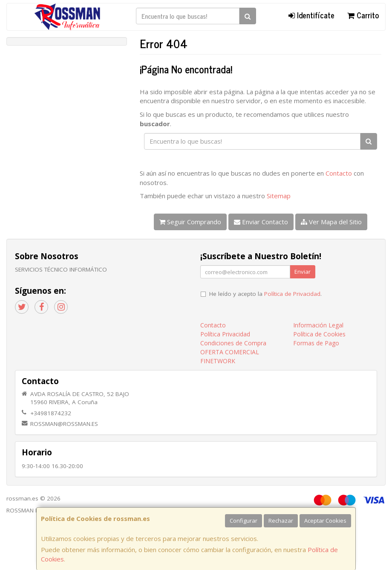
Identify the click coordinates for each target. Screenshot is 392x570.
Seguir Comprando (190, 222)
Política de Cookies (319, 334)
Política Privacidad (225, 334)
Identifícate (311, 15)
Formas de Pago (316, 343)
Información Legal (318, 325)
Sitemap (279, 196)
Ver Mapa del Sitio (331, 222)
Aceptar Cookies (325, 521)
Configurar (244, 521)
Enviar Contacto (261, 222)
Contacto (339, 173)
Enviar (303, 272)
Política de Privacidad (292, 294)
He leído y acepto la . (265, 294)
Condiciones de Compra (233, 343)
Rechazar (281, 521)
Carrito (363, 15)
